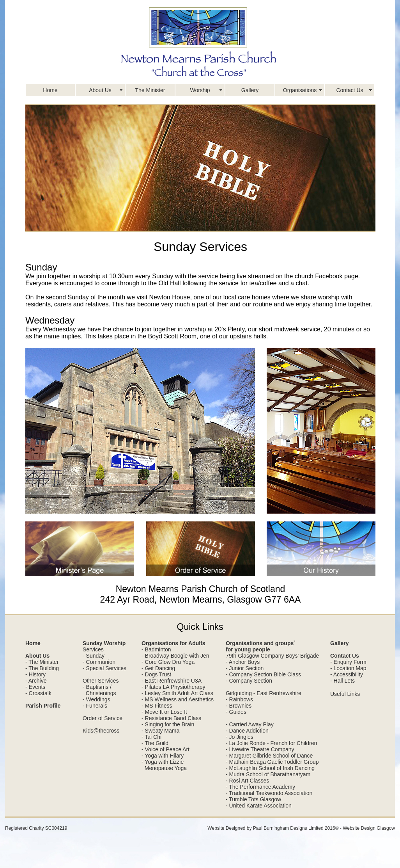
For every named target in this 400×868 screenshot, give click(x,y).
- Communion (99, 662)
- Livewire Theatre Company (260, 749)
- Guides (236, 712)
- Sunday (94, 656)
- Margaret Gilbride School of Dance (269, 756)
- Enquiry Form (348, 662)
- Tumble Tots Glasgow (253, 799)
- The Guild (155, 743)
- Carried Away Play (250, 724)
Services (93, 649)
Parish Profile (43, 706)
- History (35, 674)
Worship (200, 90)
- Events (35, 687)
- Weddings (96, 699)
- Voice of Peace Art (165, 749)
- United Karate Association (259, 806)
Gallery (250, 90)
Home (50, 90)
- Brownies (239, 706)
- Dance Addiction (247, 731)
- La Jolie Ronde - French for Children (271, 743)
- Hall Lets (342, 681)
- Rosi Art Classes (247, 781)
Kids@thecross (101, 731)
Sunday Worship (104, 643)
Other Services (101, 681)
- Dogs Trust (156, 674)
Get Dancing (160, 668)
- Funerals (95, 706)
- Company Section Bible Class (263, 674)
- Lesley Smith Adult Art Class (177, 693)
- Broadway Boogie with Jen (175, 656)
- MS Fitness (157, 706)
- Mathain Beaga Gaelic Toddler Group (272, 762)
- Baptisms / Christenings (99, 690)
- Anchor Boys (243, 662)
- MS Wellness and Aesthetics (178, 699)
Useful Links (345, 694)
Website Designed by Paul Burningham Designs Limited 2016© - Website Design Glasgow (301, 828)
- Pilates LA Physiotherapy (173, 687)
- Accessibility (347, 674)
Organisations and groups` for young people (261, 646)
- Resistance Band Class (171, 718)
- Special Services (104, 668)
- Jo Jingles (240, 737)
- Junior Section (245, 668)
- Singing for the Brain (168, 724)
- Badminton (156, 649)
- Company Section (249, 681)
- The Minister (42, 662)
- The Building (42, 668)
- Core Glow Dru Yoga (168, 662)
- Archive (36, 681)
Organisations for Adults (173, 643)
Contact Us (350, 90)
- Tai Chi (151, 737)
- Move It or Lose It (164, 712)
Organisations (300, 90)
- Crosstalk (38, 693)
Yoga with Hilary (164, 756)
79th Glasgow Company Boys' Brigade (272, 656)
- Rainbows (239, 699)
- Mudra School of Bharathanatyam (268, 774)
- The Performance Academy (260, 787)
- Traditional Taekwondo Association (269, 793)
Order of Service (103, 718)
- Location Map (348, 668)
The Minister (150, 90)
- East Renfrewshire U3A (172, 681)
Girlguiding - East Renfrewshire (264, 693)
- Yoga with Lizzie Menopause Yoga (164, 765)
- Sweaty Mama (160, 731)
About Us (100, 90)
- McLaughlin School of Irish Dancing (270, 768)
